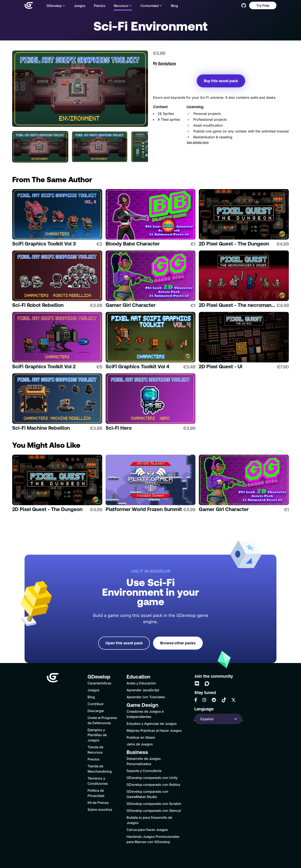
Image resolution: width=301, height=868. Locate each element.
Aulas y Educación (141, 683)
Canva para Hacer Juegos (147, 830)
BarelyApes (167, 63)
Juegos (80, 6)
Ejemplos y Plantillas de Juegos (97, 735)
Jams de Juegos (140, 744)
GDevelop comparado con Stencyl (154, 811)
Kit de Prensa (98, 803)
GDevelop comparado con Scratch (154, 804)
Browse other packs (178, 643)
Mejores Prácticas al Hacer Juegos (154, 730)
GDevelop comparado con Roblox (153, 785)
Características (99, 683)
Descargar (96, 711)
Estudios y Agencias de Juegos (152, 724)
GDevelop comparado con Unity (152, 778)
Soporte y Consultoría (144, 771)
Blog (174, 6)
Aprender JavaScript (143, 690)
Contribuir (96, 704)
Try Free (263, 5)
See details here (198, 142)
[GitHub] (244, 5)
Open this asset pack (124, 643)
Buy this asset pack (221, 81)
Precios (100, 6)
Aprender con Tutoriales (146, 697)
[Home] (29, 5)
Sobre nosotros (100, 810)
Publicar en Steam (141, 737)
